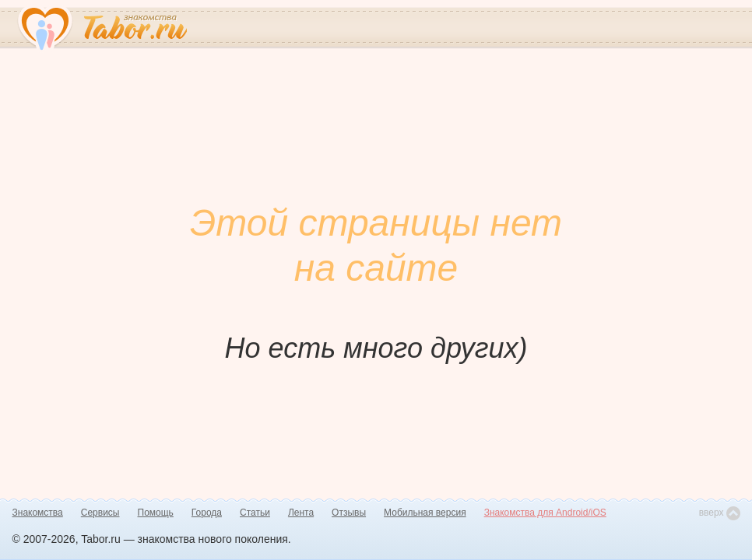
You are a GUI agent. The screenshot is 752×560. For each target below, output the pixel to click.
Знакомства (38, 513)
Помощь (156, 513)
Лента (301, 513)
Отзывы (349, 513)
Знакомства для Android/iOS (545, 513)
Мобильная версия (425, 513)
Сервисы (100, 513)
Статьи (255, 513)
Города (207, 513)
